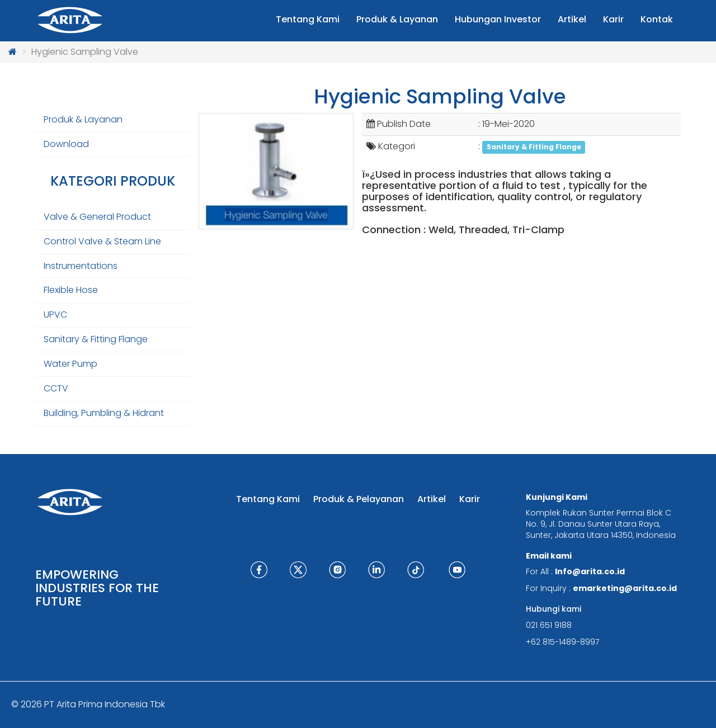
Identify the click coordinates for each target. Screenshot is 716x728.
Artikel (432, 499)
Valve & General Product (97, 217)
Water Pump (70, 364)
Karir (470, 499)
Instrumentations (81, 266)
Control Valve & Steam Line (102, 241)
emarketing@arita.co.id (625, 588)
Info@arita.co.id (590, 571)
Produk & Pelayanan (359, 499)
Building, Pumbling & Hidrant (104, 413)
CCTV (56, 388)
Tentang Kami (268, 499)
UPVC (55, 315)
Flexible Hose (71, 290)
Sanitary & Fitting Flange (96, 339)
